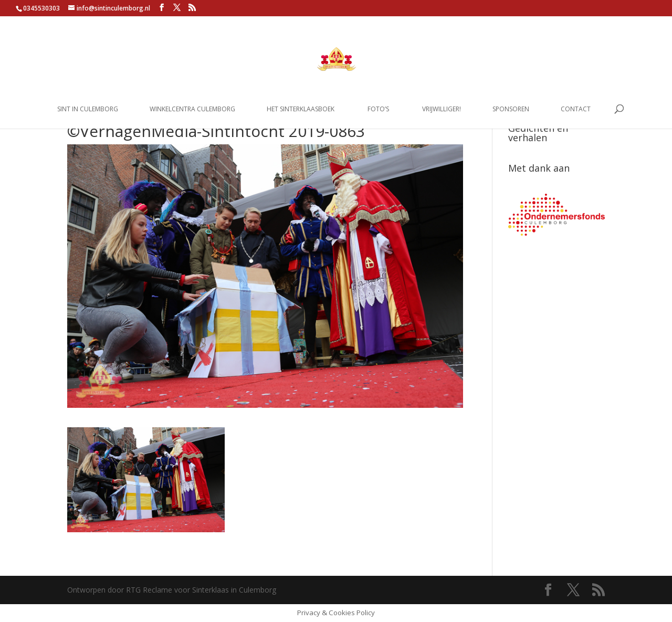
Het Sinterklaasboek (301, 109)
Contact (576, 109)
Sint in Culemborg (88, 109)
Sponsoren (511, 109)
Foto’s (378, 109)
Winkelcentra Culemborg (192, 109)
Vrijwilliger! (442, 109)
